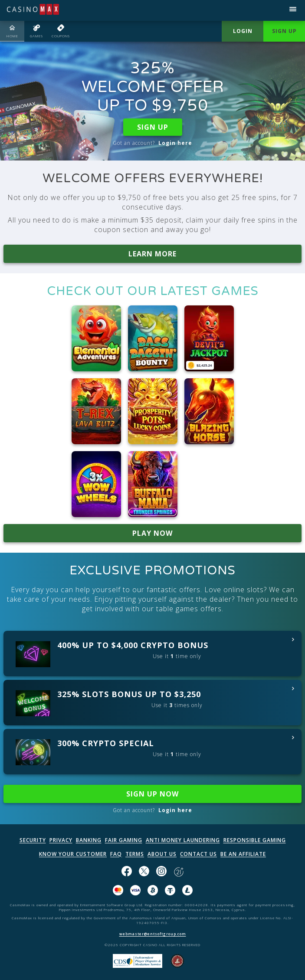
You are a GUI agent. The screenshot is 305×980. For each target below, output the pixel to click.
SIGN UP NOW (152, 794)
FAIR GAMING (124, 840)
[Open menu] (293, 10)
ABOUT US (162, 854)
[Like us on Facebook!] (127, 872)
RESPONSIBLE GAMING (255, 840)
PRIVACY (61, 840)
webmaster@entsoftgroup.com (153, 934)
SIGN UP (153, 127)
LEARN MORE (152, 254)
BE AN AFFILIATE (243, 854)
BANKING (89, 840)
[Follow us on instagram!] (161, 872)
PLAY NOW (152, 533)
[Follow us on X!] (144, 872)
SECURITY (33, 840)
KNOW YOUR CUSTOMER (73, 854)
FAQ (116, 854)
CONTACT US (198, 854)
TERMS (135, 854)
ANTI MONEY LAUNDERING (183, 840)
